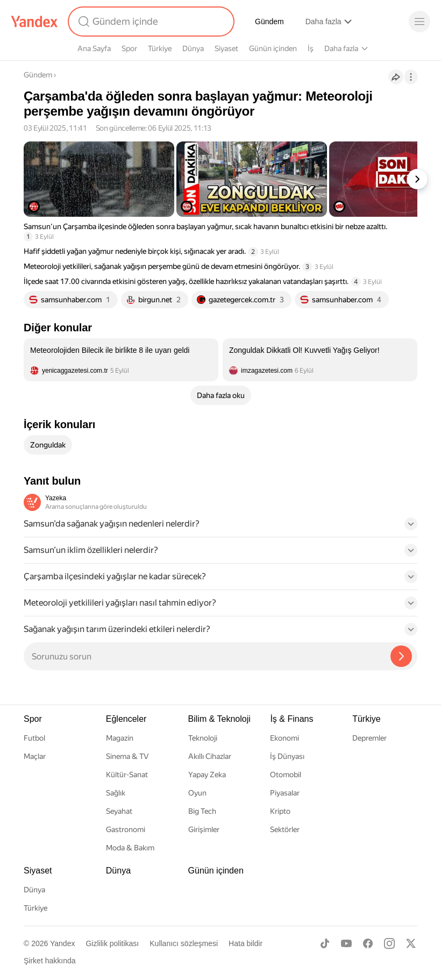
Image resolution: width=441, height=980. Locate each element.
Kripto (280, 811)
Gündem (269, 22)
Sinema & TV (127, 756)
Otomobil (286, 775)
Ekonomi (284, 738)
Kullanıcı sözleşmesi (184, 943)
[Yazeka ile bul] (401, 656)
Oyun (197, 793)
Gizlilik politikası (112, 943)
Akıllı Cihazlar (210, 756)
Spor (129, 48)
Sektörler (285, 829)
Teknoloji (203, 738)
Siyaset (226, 48)
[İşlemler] (411, 77)
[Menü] (419, 22)
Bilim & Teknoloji (219, 719)
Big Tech (202, 811)
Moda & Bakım (130, 848)
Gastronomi (126, 829)
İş (311, 48)
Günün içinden (273, 48)
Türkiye (160, 48)
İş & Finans (291, 719)
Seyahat (119, 811)
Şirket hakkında (50, 961)
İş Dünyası (287, 756)
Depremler (369, 738)
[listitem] (121, 360)
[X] (411, 943)
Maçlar (35, 756)
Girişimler (204, 829)
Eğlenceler (126, 719)
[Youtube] (346, 943)
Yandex (62, 943)
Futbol (34, 738)
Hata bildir (246, 943)
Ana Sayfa (94, 48)
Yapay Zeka (207, 775)
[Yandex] (34, 22)
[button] (220, 527)
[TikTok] (325, 943)
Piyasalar (285, 793)
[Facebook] (368, 943)
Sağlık (116, 793)
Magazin (120, 738)
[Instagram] (389, 943)
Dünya (193, 48)
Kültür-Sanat (127, 775)
